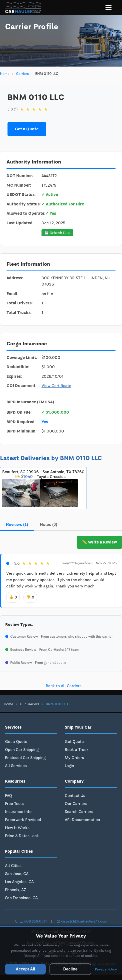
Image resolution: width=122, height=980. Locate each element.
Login (69, 766)
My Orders (74, 758)
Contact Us (75, 796)
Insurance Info (18, 812)
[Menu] (108, 7)
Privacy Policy (106, 969)
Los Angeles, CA (19, 882)
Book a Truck (77, 750)
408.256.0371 (31, 921)
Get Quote (74, 742)
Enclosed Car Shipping (25, 758)
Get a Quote (27, 129)
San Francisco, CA (21, 898)
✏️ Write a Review (99, 542)
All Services (16, 766)
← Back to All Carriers (61, 686)
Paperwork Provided (23, 820)
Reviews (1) (17, 525)
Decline (70, 969)
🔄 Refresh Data (57, 233)
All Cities (13, 866)
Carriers (22, 74)
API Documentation (82, 820)
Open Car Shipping (22, 750)
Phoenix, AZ (15, 890)
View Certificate (56, 386)
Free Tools (14, 804)
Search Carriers (79, 812)
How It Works (17, 828)
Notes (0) (48, 525)
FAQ (8, 796)
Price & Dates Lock (22, 836)
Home (5, 74)
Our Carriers (29, 704)
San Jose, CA (17, 874)
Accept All (25, 969)
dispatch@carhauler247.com (82, 921)
